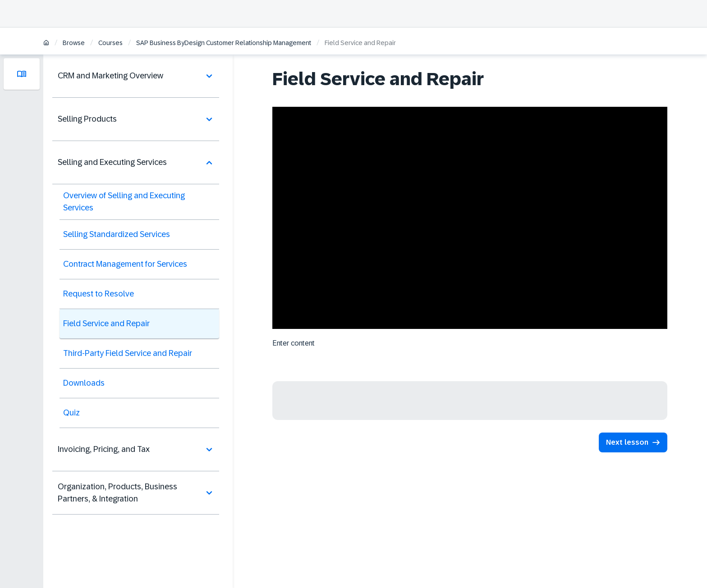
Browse (74, 43)
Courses (110, 43)
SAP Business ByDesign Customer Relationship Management (224, 43)
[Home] (46, 43)
